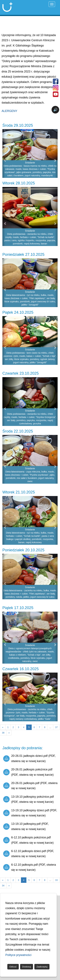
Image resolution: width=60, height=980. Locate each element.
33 (56, 880)
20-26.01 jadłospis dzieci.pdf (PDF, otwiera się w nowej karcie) (29, 758)
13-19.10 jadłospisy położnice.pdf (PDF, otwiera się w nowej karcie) (28, 799)
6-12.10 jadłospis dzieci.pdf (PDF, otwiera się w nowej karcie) (29, 854)
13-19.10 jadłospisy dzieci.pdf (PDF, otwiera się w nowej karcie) (30, 813)
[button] (4, 153)
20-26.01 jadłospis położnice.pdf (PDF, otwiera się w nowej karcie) (28, 772)
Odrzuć (13, 967)
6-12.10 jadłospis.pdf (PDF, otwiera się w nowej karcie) (30, 867)
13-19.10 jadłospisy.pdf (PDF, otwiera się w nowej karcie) (26, 826)
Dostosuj (27, 967)
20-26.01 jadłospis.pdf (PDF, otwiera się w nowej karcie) (30, 786)
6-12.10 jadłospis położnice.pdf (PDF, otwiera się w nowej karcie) (28, 840)
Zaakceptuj (42, 967)
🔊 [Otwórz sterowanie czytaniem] (55, 110)
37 (56, 727)
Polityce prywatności (18, 955)
